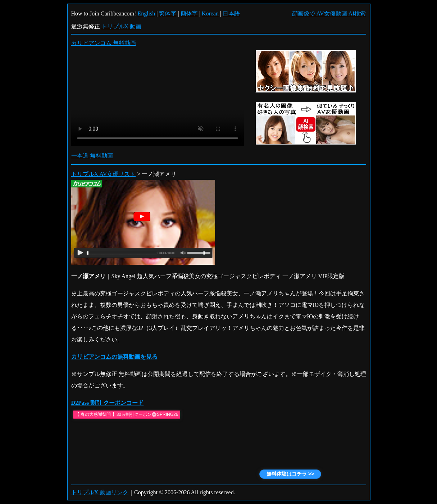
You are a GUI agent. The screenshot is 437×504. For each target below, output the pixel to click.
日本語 (231, 13)
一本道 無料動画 (92, 156)
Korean (210, 13)
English (146, 13)
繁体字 (168, 13)
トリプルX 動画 (122, 26)
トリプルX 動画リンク (100, 492)
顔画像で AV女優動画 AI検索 (329, 13)
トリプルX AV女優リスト (104, 174)
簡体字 (189, 13)
